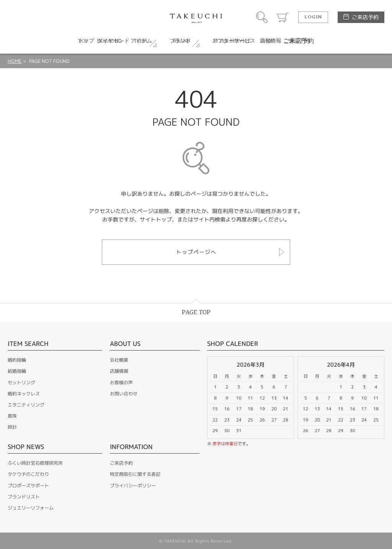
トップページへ (196, 252)
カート (283, 17)
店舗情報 (119, 371)
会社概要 (119, 360)
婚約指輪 (17, 360)
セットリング (21, 383)
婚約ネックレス (24, 394)
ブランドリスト (24, 497)
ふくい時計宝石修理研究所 (35, 463)
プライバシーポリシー (133, 486)
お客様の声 (121, 383)
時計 (12, 427)
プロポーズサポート (28, 486)
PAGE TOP (196, 312)
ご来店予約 (365, 17)
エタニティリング (26, 405)
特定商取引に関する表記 (135, 474)
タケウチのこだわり (28, 474)
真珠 (12, 416)
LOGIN (313, 17)
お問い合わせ (124, 394)
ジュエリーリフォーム (31, 508)
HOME (15, 61)
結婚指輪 (17, 371)
